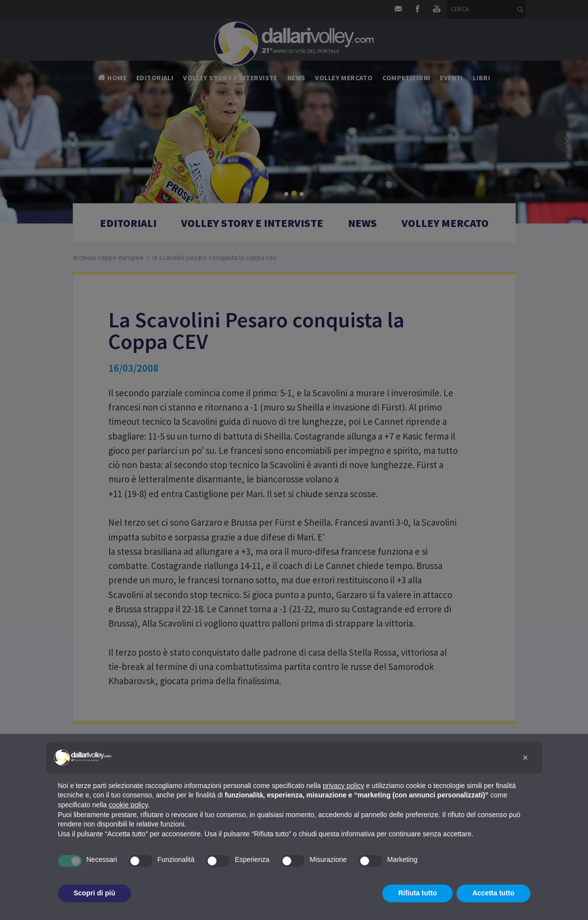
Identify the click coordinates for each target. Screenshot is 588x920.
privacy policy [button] (343, 786)
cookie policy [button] (128, 805)
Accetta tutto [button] (494, 893)
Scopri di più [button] (95, 893)
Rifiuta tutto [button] (418, 893)
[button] (526, 758)
